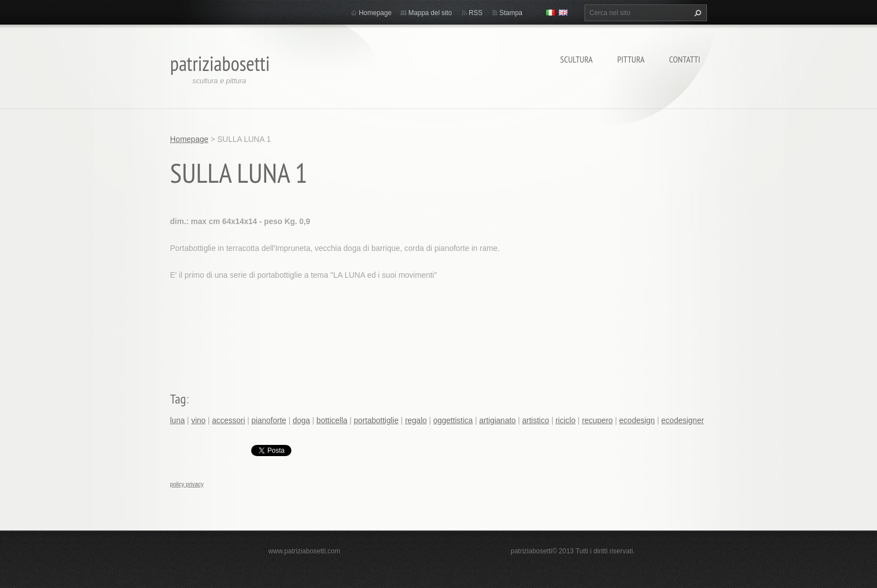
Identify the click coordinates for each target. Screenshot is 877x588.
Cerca (696, 13)
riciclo (565, 420)
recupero (597, 420)
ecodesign (637, 420)
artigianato (498, 420)
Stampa (511, 13)
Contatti (685, 59)
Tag (178, 399)
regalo (416, 420)
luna (177, 420)
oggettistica (453, 420)
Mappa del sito (430, 13)
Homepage (375, 13)
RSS (476, 13)
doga (301, 420)
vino (199, 420)
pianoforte (269, 420)
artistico (536, 420)
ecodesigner (682, 420)
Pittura (631, 59)
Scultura (577, 59)
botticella (332, 420)
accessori (228, 420)
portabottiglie (376, 420)
